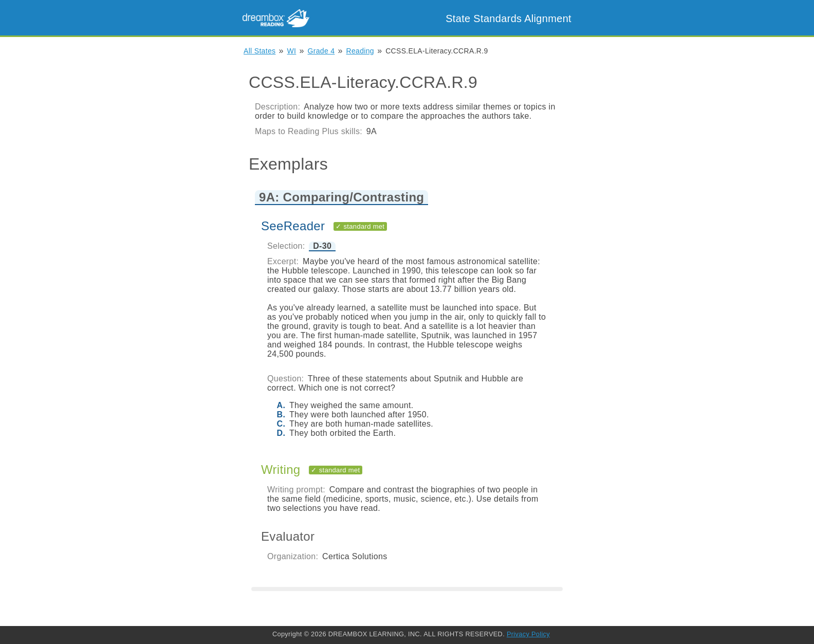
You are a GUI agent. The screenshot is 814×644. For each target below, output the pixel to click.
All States (260, 51)
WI (292, 51)
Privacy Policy (528, 634)
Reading (360, 51)
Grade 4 (321, 51)
